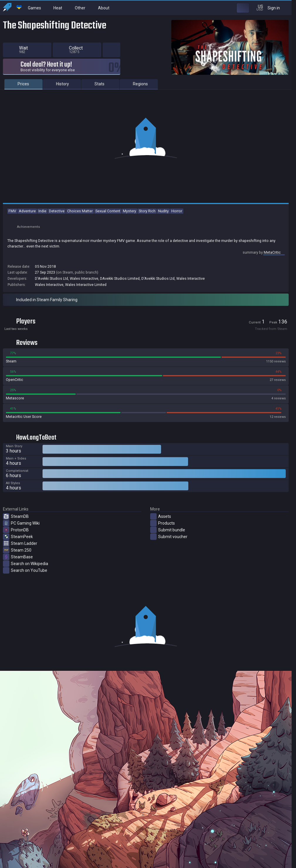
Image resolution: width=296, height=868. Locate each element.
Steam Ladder (20, 543)
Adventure (27, 211)
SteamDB (16, 516)
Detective (57, 211)
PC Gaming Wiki (21, 523)
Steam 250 (17, 550)
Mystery (130, 211)
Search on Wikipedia (26, 564)
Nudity (163, 211)
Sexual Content (108, 211)
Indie (42, 211)
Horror (177, 211)
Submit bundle (168, 530)
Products (163, 523)
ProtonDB (16, 530)
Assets (161, 516)
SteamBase (18, 557)
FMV (12, 211)
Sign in (277, 8)
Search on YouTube (25, 570)
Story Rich (147, 211)
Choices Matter (80, 211)
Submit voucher (169, 537)
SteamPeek (18, 537)
